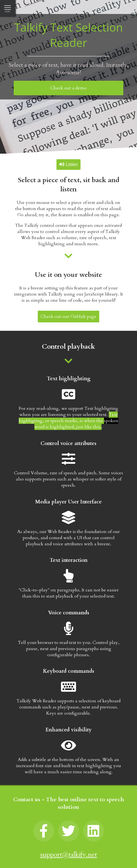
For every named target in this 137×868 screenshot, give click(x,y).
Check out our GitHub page (68, 317)
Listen (68, 164)
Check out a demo (68, 88)
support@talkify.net (69, 855)
